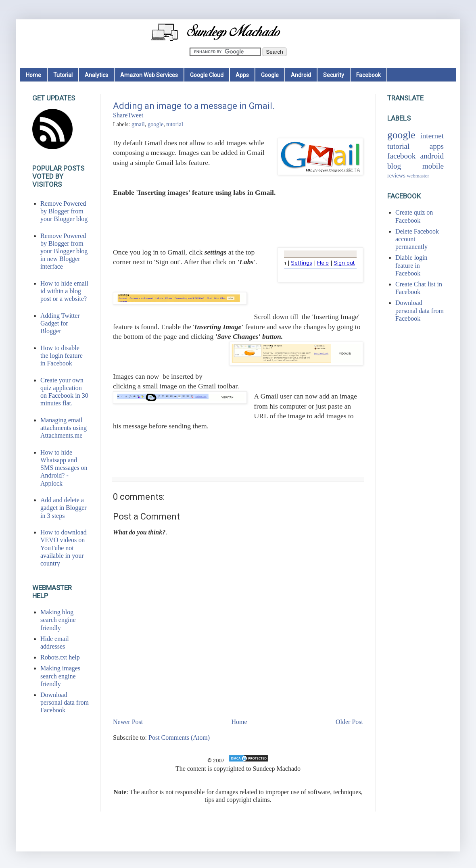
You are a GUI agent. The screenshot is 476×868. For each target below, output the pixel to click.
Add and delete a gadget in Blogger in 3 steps (64, 508)
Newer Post (128, 722)
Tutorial (63, 75)
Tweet (135, 115)
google (156, 124)
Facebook (368, 75)
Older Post (349, 722)
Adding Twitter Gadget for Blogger (60, 323)
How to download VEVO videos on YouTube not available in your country (64, 548)
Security (334, 75)
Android (301, 75)
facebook (401, 156)
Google (270, 75)
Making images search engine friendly (60, 676)
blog (394, 166)
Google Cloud (207, 75)
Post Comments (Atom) (179, 738)
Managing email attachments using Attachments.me (64, 428)
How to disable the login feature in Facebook (62, 356)
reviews (396, 175)
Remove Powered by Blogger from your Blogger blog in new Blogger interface (64, 251)
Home (33, 75)
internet (432, 136)
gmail (138, 124)
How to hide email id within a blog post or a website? (64, 291)
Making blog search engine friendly (58, 620)
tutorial (175, 124)
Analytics (96, 75)
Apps (242, 75)
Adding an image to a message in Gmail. (194, 106)
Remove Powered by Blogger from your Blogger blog (64, 211)
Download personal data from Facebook (65, 702)
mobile (433, 166)
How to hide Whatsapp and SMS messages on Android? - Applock (64, 468)
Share (120, 115)
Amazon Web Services (149, 75)
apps (437, 146)
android (432, 156)
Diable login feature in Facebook (411, 265)
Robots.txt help (60, 657)
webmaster (418, 176)
